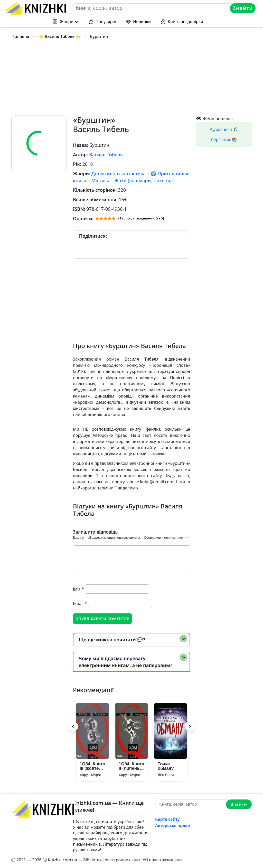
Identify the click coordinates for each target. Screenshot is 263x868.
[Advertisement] (135, 80)
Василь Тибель (106, 155)
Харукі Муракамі (92, 775)
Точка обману (166, 766)
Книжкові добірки (185, 22)
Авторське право (173, 825)
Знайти (243, 8)
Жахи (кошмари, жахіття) (143, 180)
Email (80, 603)
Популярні (106, 22)
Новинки (142, 22)
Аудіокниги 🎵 (224, 129)
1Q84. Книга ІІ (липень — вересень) (131, 766)
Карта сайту (167, 819)
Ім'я (78, 589)
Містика (100, 180)
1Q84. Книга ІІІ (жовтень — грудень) (92, 766)
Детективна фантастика (119, 173)
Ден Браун (166, 775)
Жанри (67, 22)
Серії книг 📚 (224, 140)
